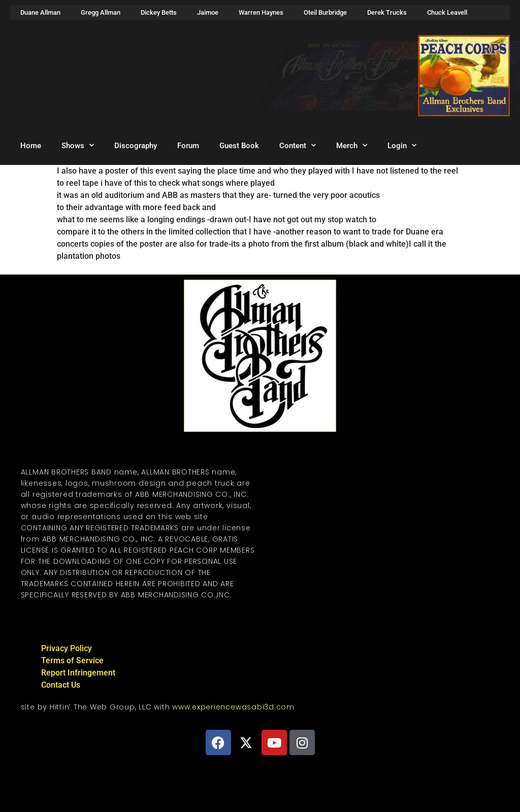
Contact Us (61, 685)
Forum (188, 146)
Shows (78, 145)
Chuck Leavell (447, 12)
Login (402, 145)
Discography (136, 146)
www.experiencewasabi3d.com (233, 707)
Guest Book (239, 146)
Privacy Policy (67, 648)
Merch (352, 145)
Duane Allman (40, 12)
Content (298, 145)
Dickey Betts (159, 12)
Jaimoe (208, 12)
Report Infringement (78, 673)
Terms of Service (72, 661)
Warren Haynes (261, 12)
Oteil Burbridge (325, 12)
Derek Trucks (387, 12)
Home (31, 146)
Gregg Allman (101, 12)
